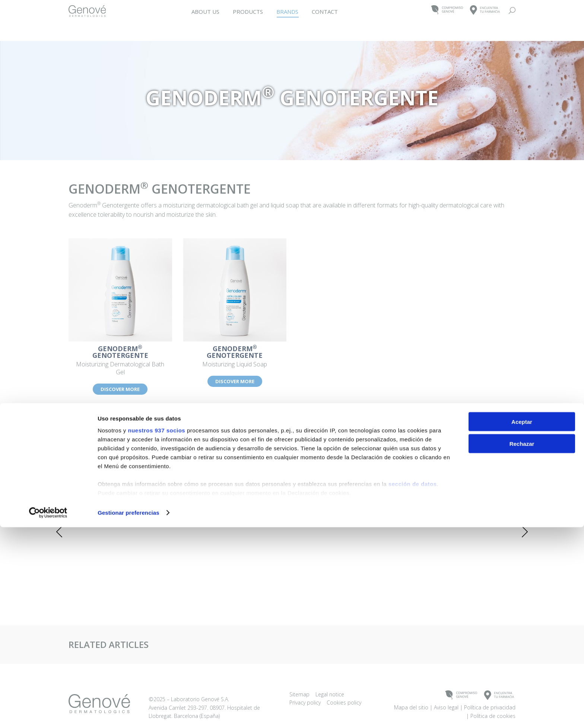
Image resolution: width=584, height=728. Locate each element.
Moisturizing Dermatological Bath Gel (120, 361)
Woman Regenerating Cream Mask (475, 484)
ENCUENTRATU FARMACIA (485, 10)
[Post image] (109, 460)
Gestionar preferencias (128, 713)
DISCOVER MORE (120, 389)
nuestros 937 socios (156, 631)
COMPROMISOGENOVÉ (447, 10)
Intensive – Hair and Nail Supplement (109, 484)
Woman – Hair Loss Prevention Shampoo (384, 484)
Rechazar (522, 644)
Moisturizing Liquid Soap (235, 357)
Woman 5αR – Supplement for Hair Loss (292, 484)
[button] (59, 532)
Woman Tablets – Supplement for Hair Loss (200, 484)
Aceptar (522, 622)
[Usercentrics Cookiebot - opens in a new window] (48, 713)
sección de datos (413, 685)
